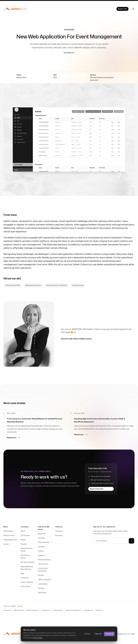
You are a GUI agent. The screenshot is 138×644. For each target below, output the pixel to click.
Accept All (109, 634)
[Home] (15, 9)
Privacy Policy (38, 638)
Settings (87, 634)
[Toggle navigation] (133, 9)
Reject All (98, 634)
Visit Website (69, 53)
